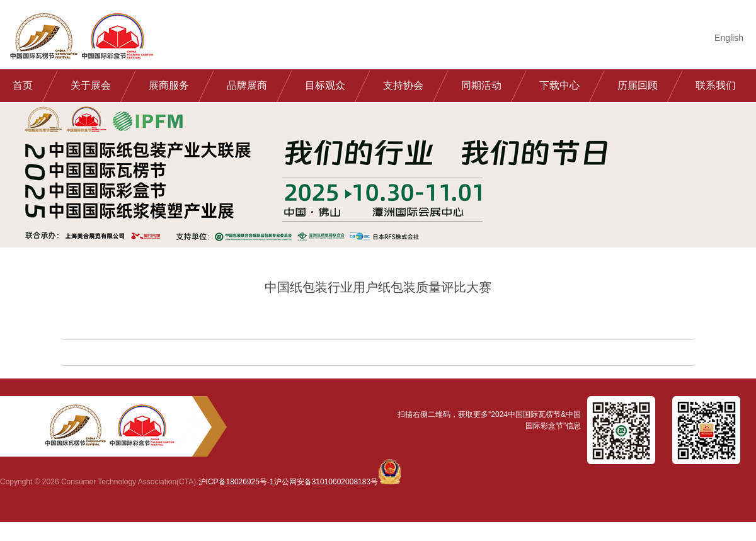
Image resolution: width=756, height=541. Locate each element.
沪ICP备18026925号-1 (236, 482)
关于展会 (91, 85)
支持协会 (403, 85)
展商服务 (169, 85)
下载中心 (559, 85)
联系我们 (716, 85)
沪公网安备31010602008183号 (326, 482)
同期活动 (481, 85)
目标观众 (325, 85)
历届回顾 (638, 85)
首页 (23, 85)
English (729, 38)
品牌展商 (247, 85)
